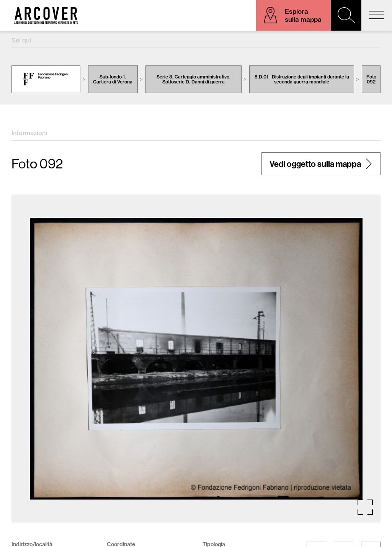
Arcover (46, 15)
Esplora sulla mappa (303, 15)
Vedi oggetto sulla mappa (315, 164)
